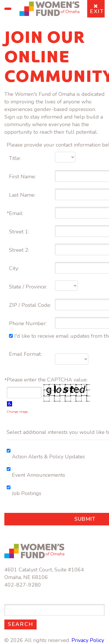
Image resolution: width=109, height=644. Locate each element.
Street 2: (20, 250)
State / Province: (29, 287)
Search (22, 624)
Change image (17, 412)
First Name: (23, 177)
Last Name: (23, 195)
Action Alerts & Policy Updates (48, 457)
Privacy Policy (88, 640)
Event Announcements (39, 475)
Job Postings (27, 493)
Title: (15, 158)
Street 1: (20, 232)
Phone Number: (28, 323)
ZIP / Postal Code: (31, 305)
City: (15, 268)
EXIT (97, 9)
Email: (17, 213)
